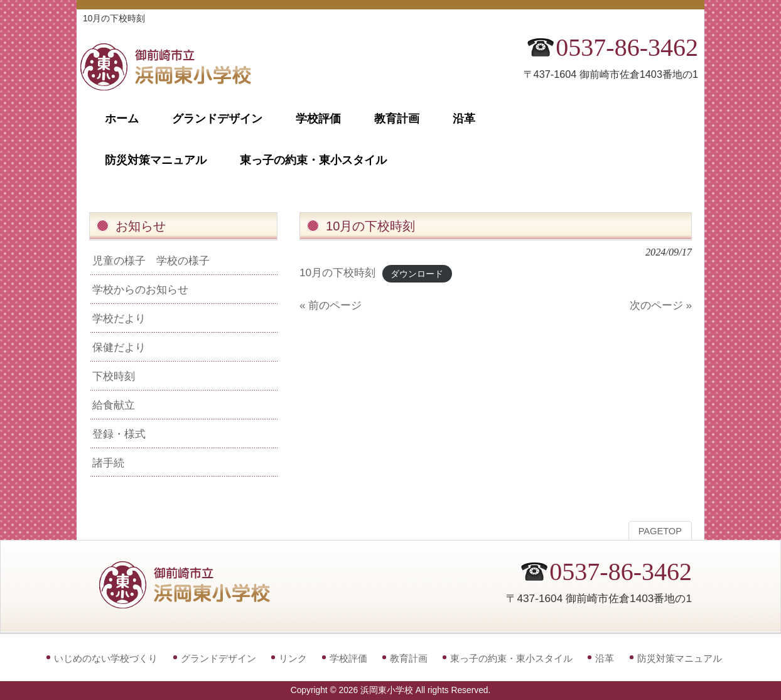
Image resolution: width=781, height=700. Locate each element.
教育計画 (409, 658)
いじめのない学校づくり (106, 658)
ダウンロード (417, 273)
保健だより (119, 347)
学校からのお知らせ (140, 289)
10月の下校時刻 (337, 272)
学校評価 (348, 658)
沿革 (605, 658)
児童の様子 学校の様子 (151, 261)
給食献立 (114, 405)
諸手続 (108, 463)
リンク (293, 658)
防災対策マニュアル (680, 658)
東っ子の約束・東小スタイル (511, 658)
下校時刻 (114, 376)
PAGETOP (660, 531)
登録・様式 (119, 434)
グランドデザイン (218, 658)
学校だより (119, 318)
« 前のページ (331, 305)
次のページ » (661, 305)
